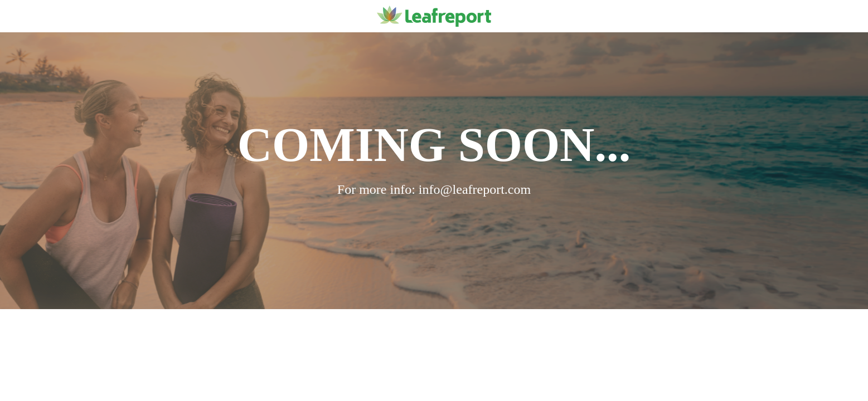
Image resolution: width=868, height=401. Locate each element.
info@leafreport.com (475, 189)
